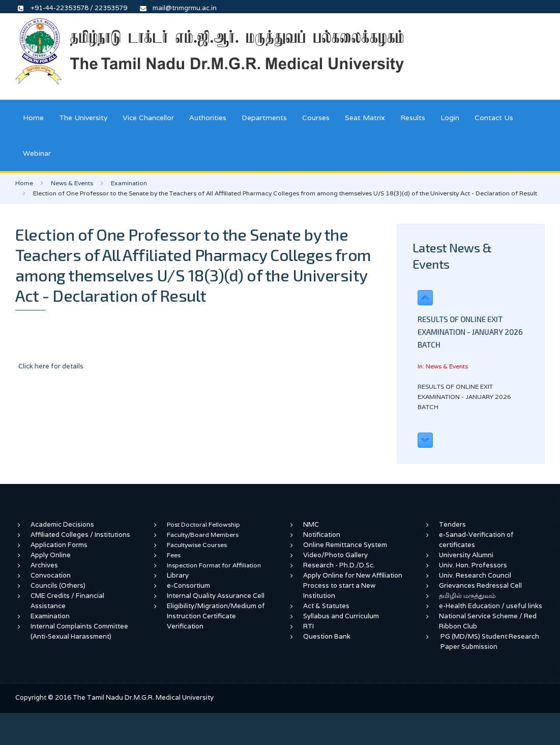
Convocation (51, 575)
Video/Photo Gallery (335, 555)
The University (83, 118)
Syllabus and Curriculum (341, 616)
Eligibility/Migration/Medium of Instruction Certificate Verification (216, 616)
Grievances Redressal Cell (480, 585)
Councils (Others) (58, 585)
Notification (322, 535)
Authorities (208, 118)
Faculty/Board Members (203, 535)
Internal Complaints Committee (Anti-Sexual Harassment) (79, 631)
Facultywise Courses (197, 545)
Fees (174, 555)
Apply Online (51, 555)
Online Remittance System (345, 545)
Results (413, 118)
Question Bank (327, 636)
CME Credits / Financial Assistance (67, 601)
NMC (311, 524)
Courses (316, 118)
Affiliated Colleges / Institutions (80, 535)
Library (178, 575)
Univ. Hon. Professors (473, 565)
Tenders (452, 524)
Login (450, 118)
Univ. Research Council (475, 575)
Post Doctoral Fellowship (203, 524)
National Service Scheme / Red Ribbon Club (488, 621)
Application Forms (59, 545)
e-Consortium (188, 585)
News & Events (72, 183)
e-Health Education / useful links (491, 606)
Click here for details (51, 366)
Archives (44, 565)
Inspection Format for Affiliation (214, 565)
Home (33, 118)
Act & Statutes (326, 606)
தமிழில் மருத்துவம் (467, 596)
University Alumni (466, 555)
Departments (264, 118)
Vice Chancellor (148, 118)
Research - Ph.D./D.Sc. (339, 565)
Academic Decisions (62, 524)
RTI (308, 626)
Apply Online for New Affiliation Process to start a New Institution (353, 585)
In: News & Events (443, 366)
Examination (129, 183)
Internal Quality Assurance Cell (216, 596)
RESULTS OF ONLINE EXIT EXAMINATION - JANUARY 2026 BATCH (470, 332)
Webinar (37, 153)
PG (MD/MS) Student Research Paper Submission (490, 641)
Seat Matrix (365, 118)
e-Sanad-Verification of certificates (476, 540)
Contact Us (494, 118)
